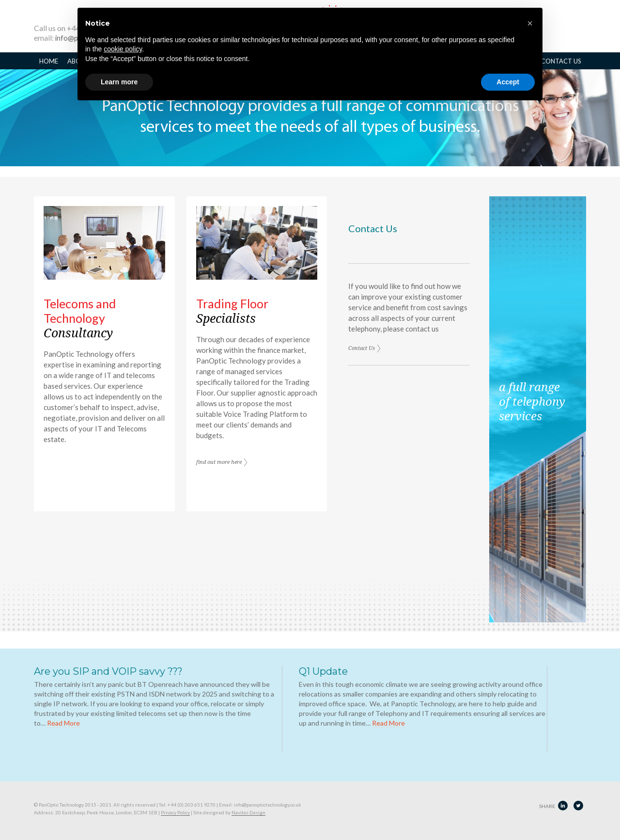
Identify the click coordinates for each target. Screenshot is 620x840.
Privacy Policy (175, 812)
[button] (530, 23)
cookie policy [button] (123, 49)
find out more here (219, 463)
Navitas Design (248, 812)
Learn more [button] (119, 82)
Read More (63, 723)
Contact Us (362, 349)
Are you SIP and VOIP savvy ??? (108, 671)
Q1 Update (323, 671)
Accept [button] (508, 82)
